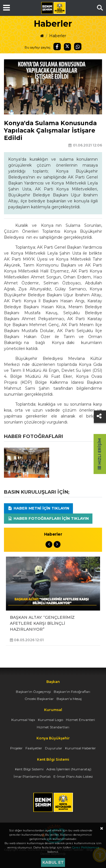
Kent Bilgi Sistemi (29, 769)
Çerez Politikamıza (86, 847)
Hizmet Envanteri (80, 720)
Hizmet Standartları (53, 727)
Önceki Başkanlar (39, 699)
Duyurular (54, 748)
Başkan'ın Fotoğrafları (72, 692)
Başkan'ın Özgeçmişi (33, 692)
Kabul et (53, 862)
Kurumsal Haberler (80, 748)
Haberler (58, 36)
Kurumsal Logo (50, 720)
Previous (49, 544)
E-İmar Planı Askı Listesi (73, 776)
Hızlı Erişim (99, 454)
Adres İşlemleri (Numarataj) (69, 769)
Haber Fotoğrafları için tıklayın (48, 518)
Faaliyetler (34, 748)
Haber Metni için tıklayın (38, 508)
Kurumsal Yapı (23, 720)
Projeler (16, 748)
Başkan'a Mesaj (69, 699)
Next (57, 544)
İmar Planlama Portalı (32, 776)
